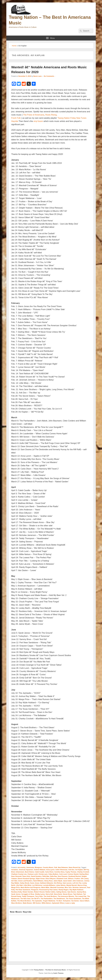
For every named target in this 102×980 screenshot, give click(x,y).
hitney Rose (48, 881)
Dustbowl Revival (75, 876)
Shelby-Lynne (40, 894)
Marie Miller (45, 887)
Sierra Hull (49, 894)
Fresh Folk (16, 118)
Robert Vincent (39, 892)
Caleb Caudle (40, 872)
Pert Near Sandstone (23, 890)
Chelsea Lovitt (33, 874)
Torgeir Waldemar (49, 901)
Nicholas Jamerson (79, 887)
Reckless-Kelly (17, 892)
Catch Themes (58, 973)
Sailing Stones (61, 892)
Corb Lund (63, 874)
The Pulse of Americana (34, 115)
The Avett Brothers (50, 896)
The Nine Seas (25, 899)
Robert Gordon (28, 892)
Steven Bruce (68, 894)
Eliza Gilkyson (51, 879)
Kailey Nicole (25, 883)
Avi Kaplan (79, 870)
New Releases (63, 867)
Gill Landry (85, 879)
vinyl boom (38, 121)
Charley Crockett (83, 872)
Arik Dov (71, 870)
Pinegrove (35, 890)
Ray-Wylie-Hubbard (76, 890)
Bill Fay (86, 870)
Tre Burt (59, 901)
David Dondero (36, 876)
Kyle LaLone (67, 883)
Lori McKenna (37, 885)
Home (14, 46)
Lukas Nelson (61, 885)
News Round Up (74, 867)
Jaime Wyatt (58, 881)
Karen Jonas (35, 883)
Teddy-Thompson (28, 896)
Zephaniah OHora (58, 903)
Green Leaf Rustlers (25, 881)
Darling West (84, 874)
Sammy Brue (81, 892)
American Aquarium (26, 870)
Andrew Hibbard (39, 870)
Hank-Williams (38, 881)
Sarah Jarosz (16, 894)
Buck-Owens (30, 872)
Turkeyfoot (67, 901)
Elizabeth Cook (62, 879)
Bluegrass (38, 867)
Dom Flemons (63, 876)
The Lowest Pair (81, 896)
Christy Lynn (43, 874)
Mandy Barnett (72, 885)
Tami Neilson (78, 894)
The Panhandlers (47, 899)
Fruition (77, 879)
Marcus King (82, 885)
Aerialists (15, 870)
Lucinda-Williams (49, 885)
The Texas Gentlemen (73, 899)
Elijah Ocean (40, 879)
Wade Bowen (27, 903)
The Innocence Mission (66, 896)
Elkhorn (71, 879)
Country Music (48, 867)
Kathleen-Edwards (47, 883)
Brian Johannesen (18, 872)
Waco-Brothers (17, 903)
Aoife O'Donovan (61, 870)
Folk (56, 867)
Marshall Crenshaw (57, 887)
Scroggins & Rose (28, 894)
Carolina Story (59, 872)
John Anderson (78, 881)
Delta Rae (53, 876)
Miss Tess (68, 887)
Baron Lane (38, 76)
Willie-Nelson (46, 903)
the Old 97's (36, 899)
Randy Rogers (64, 890)
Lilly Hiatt (19, 885)
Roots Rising (51, 115)
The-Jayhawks (37, 901)
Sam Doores (72, 892)
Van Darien (75, 901)
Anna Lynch (50, 870)
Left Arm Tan (77, 883)
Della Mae (46, 876)
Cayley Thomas (71, 872)
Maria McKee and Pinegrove (31, 887)
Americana (30, 867)
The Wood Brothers (24, 901)
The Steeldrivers (59, 899)
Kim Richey (58, 883)
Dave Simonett (16, 876)
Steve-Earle (58, 894)
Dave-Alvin (26, 876)
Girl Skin (14, 881)
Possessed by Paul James (48, 890)
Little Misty (27, 885)
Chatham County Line (19, 874)
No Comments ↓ (50, 76)
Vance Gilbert (85, 901)
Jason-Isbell (67, 881)
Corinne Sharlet (73, 874)
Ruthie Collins (51, 892)
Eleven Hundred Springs (26, 879)
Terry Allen (39, 896)
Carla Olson (49, 872)
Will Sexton (37, 903)
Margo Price (16, 887)
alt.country (22, 867)
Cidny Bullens (53, 874)
